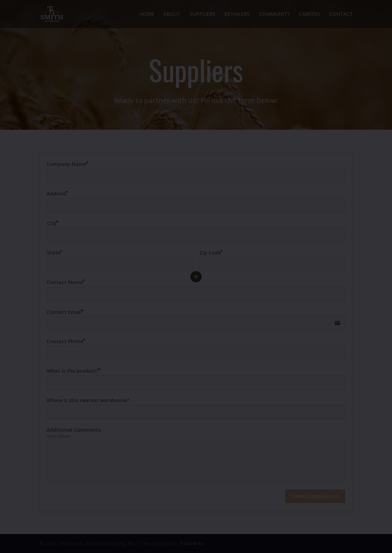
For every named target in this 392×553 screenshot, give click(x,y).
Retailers (237, 14)
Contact (341, 14)
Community (274, 14)
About (172, 14)
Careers (309, 14)
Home (147, 14)
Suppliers (202, 14)
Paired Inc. (193, 543)
